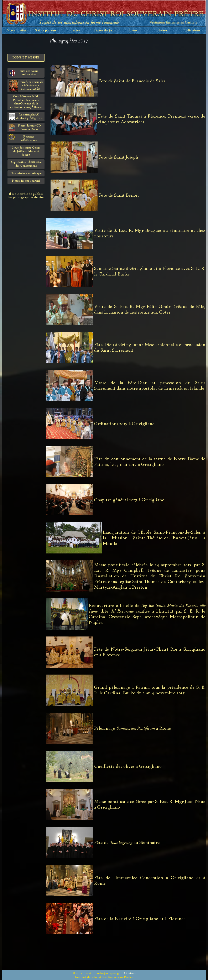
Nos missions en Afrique (26, 173)
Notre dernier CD (25, 128)
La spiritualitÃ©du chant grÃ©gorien (26, 117)
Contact (130, 973)
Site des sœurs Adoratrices (24, 73)
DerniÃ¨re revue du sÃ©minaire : (26, 86)
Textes (75, 30)
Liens (133, 30)
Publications (191, 30)
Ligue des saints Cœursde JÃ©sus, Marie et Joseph (26, 151)
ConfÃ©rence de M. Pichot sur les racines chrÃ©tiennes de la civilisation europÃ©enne (26, 102)
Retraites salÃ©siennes (23, 138)
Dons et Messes (26, 58)
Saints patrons (46, 30)
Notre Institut (17, 30)
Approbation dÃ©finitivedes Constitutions (26, 164)
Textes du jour (104, 30)
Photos (162, 30)
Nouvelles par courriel (26, 181)
